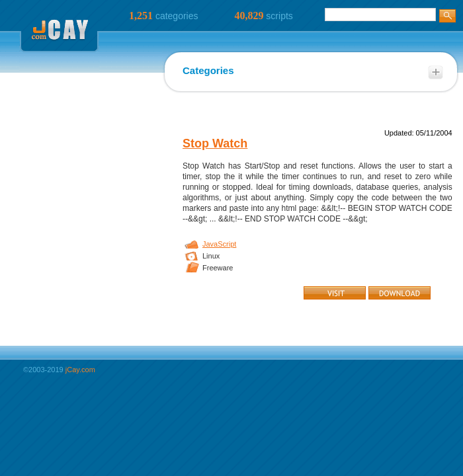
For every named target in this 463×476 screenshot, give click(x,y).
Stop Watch (215, 143)
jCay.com (80, 370)
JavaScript (219, 244)
